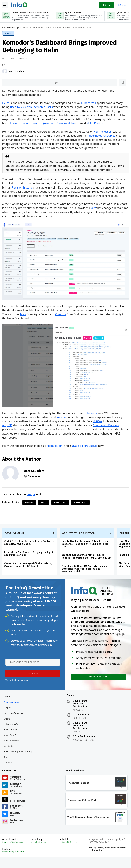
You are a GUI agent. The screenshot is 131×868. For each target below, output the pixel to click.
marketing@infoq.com (14, 861)
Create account (13, 709)
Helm (7, 103)
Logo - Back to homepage (20, 4)
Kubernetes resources (103, 140)
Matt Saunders (17, 71)
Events (8, 726)
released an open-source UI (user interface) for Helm (63, 124)
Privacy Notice (95, 857)
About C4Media (13, 747)
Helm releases (104, 136)
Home (8, 703)
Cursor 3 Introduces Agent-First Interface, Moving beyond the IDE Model (29, 569)
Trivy (24, 317)
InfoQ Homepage (12, 27)
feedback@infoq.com (14, 852)
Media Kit (9, 753)
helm (45, 504)
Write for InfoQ (13, 731)
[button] (32, 679)
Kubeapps (92, 414)
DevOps (9, 33)
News (27, 27)
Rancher (63, 418)
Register (105, 4)
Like (13, 82)
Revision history (23, 192)
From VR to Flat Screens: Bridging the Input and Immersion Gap (30, 557)
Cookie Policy (95, 860)
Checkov (62, 317)
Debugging (61, 504)
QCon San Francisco (84, 743)
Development (16, 537)
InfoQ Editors (12, 736)
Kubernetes (90, 103)
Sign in (121, 4)
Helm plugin (56, 447)
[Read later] (24, 83)
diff (102, 212)
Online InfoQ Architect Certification (80, 711)
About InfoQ (11, 742)
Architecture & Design (80, 537)
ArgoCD (8, 426)
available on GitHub (86, 447)
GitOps (99, 422)
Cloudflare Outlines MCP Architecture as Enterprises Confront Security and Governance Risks (85, 573)
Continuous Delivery (107, 426)
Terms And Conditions (115, 857)
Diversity (9, 769)
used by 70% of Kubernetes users (33, 107)
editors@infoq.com (69, 852)
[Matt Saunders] (6, 71)
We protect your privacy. (17, 686)
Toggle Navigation (7, 4)
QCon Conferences (14, 720)
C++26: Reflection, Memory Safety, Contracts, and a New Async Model (31, 546)
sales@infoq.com (40, 852)
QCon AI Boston (82, 721)
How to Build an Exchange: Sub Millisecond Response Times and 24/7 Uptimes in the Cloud (87, 548)
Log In (8, 714)
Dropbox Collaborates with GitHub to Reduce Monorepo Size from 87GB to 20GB (87, 560)
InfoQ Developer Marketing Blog (19, 761)
